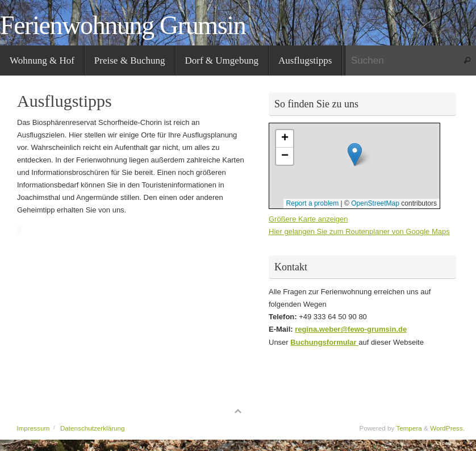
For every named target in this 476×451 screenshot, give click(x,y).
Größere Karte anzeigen (308, 219)
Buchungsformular (324, 342)
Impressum (33, 428)
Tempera (409, 428)
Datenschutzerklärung (93, 428)
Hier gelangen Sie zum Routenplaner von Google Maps (359, 231)
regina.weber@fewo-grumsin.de (351, 329)
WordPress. (447, 428)
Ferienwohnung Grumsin (123, 26)
